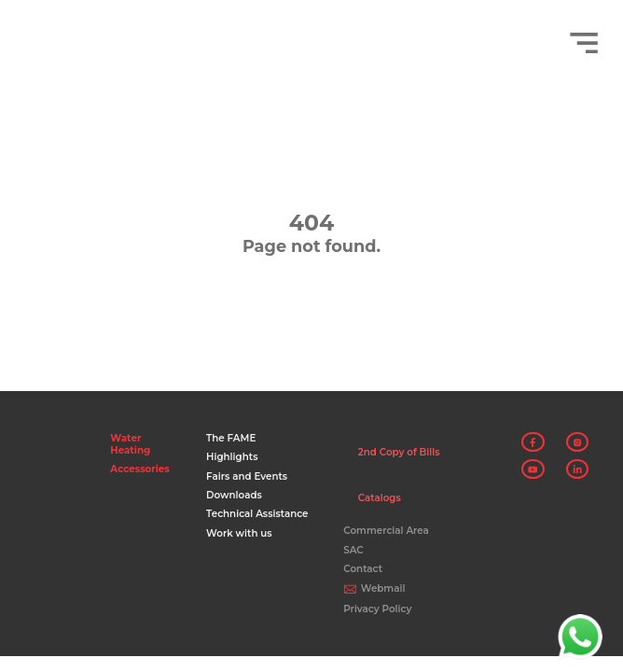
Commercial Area (386, 531)
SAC (353, 550)
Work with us (239, 533)
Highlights (232, 457)
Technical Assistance (257, 514)
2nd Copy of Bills (399, 452)
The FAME (231, 438)
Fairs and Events (247, 476)
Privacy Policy (377, 609)
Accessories (140, 469)
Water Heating (130, 444)
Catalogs (380, 498)
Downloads (234, 495)
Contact (363, 569)
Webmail (383, 588)
